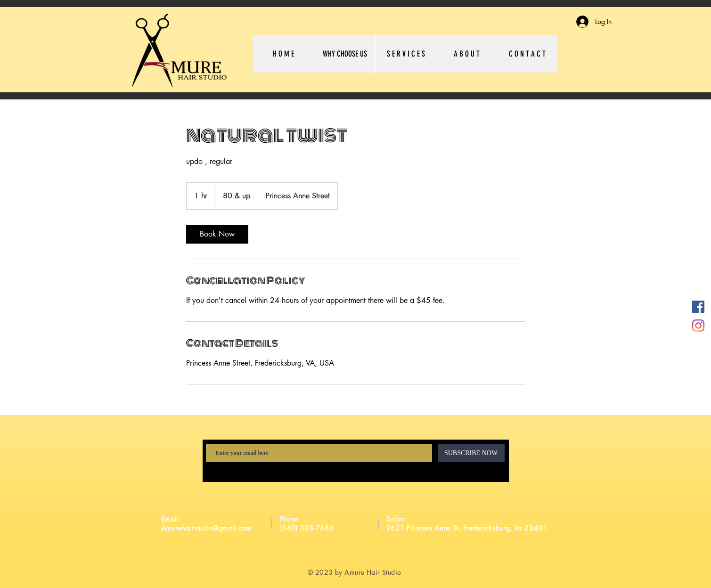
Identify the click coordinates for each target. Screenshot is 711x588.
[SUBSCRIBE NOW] (471, 453)
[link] (217, 234)
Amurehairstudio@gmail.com (207, 528)
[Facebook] (698, 307)
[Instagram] (698, 326)
